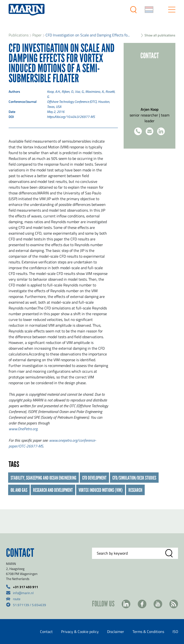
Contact (46, 632)
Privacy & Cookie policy (80, 632)
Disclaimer (116, 632)
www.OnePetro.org (23, 429)
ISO (175, 632)
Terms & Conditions (148, 632)
